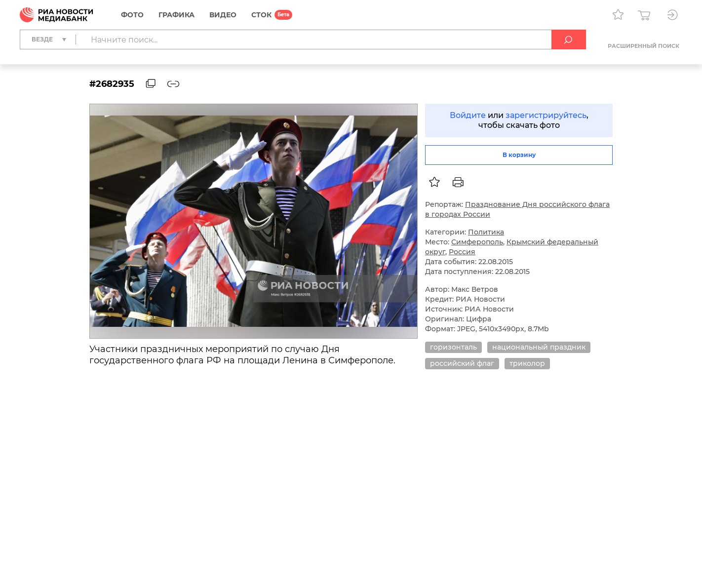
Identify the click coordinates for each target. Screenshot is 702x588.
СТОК (261, 15)
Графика (176, 15)
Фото (132, 15)
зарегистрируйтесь (546, 115)
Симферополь (477, 242)
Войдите (468, 115)
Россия (462, 252)
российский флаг (462, 363)
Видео (223, 15)
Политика (486, 232)
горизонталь (453, 347)
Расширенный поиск (643, 46)
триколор (527, 363)
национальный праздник (539, 347)
